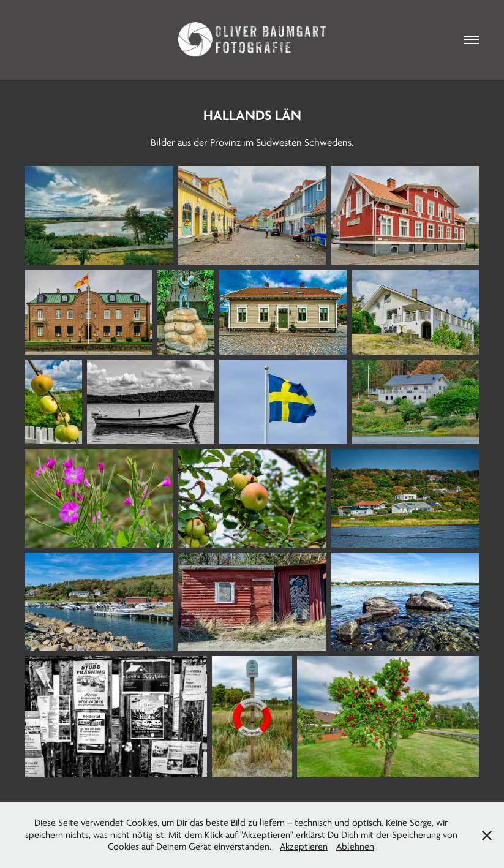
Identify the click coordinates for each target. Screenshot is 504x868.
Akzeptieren (304, 847)
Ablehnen (355, 847)
